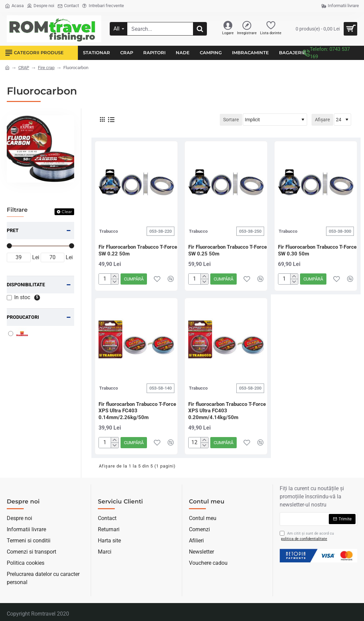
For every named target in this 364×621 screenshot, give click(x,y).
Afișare (322, 120)
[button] (134, 279)
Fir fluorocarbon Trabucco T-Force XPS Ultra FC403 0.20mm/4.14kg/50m (227, 411)
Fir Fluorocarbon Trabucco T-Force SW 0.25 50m (228, 250)
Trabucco (109, 231)
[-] (115, 282)
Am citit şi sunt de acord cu (307, 536)
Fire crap (46, 68)
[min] (19, 257)
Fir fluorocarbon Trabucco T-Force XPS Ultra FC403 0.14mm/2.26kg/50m (137, 411)
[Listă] (111, 120)
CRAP (24, 68)
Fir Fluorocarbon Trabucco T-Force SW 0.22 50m (138, 250)
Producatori (23, 317)
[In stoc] (9, 298)
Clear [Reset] (67, 212)
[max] (53, 257)
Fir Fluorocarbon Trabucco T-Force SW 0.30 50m (317, 250)
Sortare (231, 120)
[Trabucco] (11, 334)
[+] (115, 276)
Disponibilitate (26, 285)
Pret (13, 230)
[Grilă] (102, 120)
